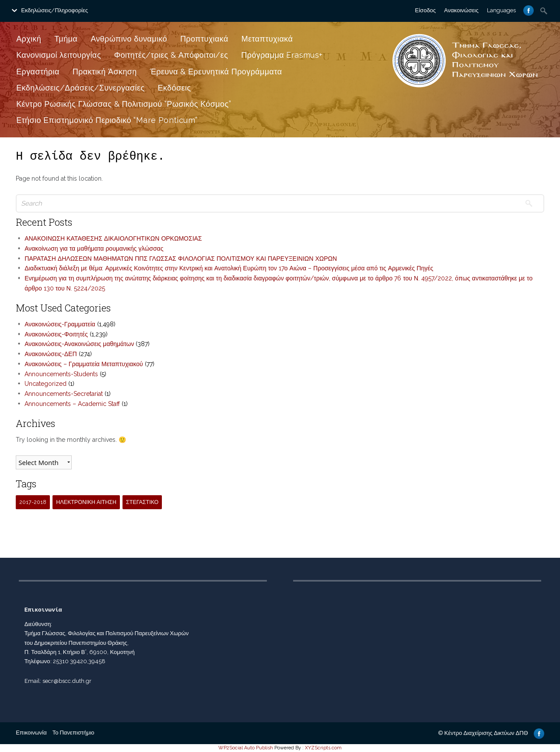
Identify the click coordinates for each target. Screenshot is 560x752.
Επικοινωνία (31, 733)
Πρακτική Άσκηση (105, 72)
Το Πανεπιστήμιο (73, 733)
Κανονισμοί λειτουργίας (59, 55)
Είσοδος (426, 10)
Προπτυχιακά (204, 39)
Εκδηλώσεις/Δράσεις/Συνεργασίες (80, 88)
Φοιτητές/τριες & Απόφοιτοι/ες (171, 55)
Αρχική (29, 39)
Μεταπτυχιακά (267, 39)
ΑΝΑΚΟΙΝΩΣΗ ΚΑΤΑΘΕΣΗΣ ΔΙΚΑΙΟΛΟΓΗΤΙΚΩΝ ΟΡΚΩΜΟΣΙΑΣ (113, 238)
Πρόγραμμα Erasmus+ (282, 55)
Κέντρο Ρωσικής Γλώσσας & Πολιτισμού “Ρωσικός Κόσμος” (124, 104)
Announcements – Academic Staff (72, 404)
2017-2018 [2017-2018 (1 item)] (33, 502)
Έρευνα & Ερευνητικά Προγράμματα (216, 72)
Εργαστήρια (38, 72)
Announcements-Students (61, 374)
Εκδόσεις (175, 88)
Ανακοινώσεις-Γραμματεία (60, 324)
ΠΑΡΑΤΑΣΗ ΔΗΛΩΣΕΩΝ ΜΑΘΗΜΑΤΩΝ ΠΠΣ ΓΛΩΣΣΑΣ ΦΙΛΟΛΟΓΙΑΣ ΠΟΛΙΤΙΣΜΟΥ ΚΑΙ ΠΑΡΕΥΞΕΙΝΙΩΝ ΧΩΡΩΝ (181, 259)
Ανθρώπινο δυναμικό (129, 39)
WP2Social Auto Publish (246, 748)
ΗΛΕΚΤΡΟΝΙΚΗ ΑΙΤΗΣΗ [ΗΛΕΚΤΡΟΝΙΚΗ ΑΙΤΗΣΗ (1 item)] (86, 502)
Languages (501, 10)
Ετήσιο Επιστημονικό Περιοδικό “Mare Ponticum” (107, 120)
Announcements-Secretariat (64, 394)
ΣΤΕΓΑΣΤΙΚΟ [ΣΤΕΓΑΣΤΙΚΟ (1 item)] (142, 502)
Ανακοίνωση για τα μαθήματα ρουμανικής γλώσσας (94, 248)
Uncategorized (45, 384)
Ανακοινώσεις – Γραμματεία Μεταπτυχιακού (84, 364)
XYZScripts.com (323, 748)
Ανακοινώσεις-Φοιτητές (56, 334)
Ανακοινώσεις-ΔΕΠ (51, 354)
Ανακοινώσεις (461, 10)
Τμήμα (66, 39)
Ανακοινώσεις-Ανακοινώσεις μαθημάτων (79, 344)
